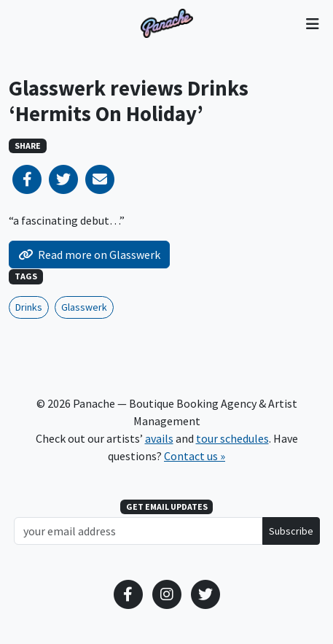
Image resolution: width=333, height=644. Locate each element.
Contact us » (195, 456)
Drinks (29, 307)
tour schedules (232, 438)
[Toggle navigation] (312, 23)
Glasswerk (84, 307)
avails (159, 438)
